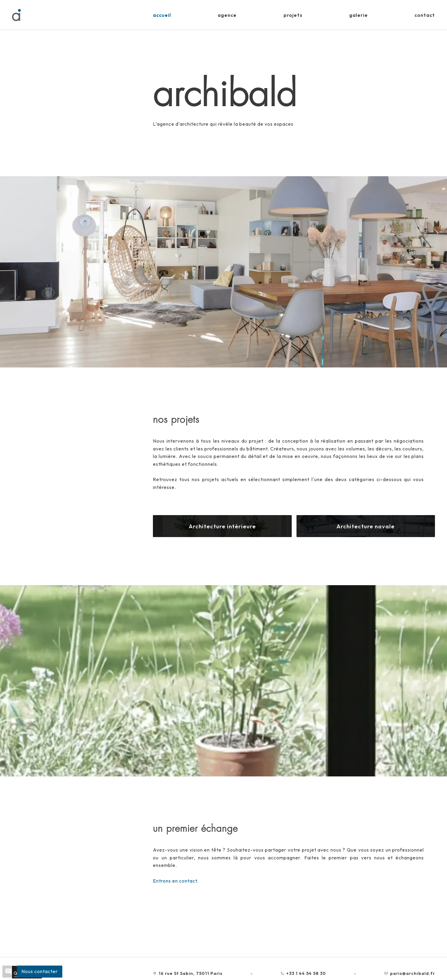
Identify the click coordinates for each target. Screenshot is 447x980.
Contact (425, 15)
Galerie (359, 15)
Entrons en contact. (176, 881)
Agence (227, 15)
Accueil (162, 15)
